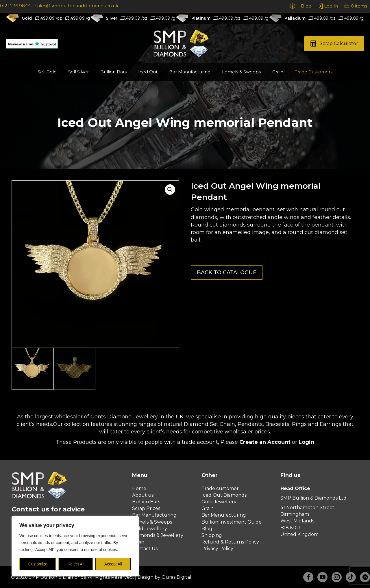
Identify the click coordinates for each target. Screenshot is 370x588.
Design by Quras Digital (164, 577)
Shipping (212, 535)
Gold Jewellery (150, 529)
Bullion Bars (146, 502)
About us (143, 495)
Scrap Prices (146, 508)
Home (139, 488)
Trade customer (220, 488)
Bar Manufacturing (154, 515)
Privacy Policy (217, 549)
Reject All (76, 564)
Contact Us (145, 549)
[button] (334, 44)
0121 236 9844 (15, 6)
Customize (38, 564)
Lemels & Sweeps (152, 522)
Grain (208, 508)
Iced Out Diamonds (224, 495)
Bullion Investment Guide (232, 522)
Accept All (113, 564)
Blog (207, 529)
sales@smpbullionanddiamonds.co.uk (77, 6)
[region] (75, 546)
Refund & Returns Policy (230, 542)
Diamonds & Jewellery (158, 535)
